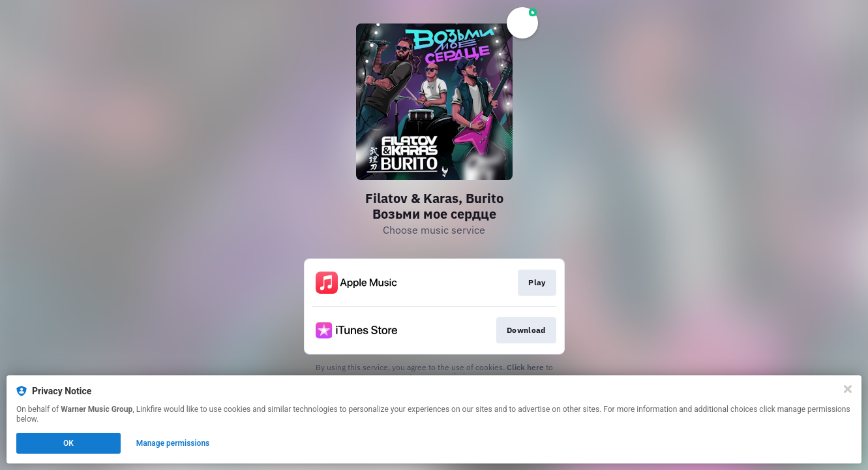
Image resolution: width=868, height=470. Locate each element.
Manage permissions (173, 443)
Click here (525, 367)
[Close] (848, 389)
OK (68, 443)
